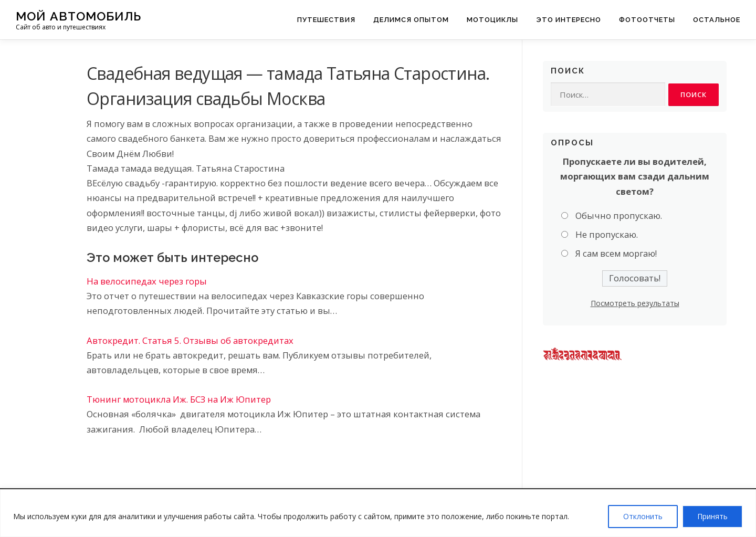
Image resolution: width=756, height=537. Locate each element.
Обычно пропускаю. (619, 215)
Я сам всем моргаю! (616, 254)
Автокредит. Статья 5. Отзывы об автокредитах (190, 340)
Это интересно (569, 20)
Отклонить (643, 516)
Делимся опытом (411, 20)
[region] (378, 513)
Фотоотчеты (647, 20)
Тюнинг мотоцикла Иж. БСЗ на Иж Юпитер (179, 399)
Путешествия (326, 20)
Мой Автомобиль (78, 16)
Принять (712, 516)
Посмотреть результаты (635, 304)
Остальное (717, 20)
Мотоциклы (492, 20)
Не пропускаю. (607, 235)
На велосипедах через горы (147, 281)
